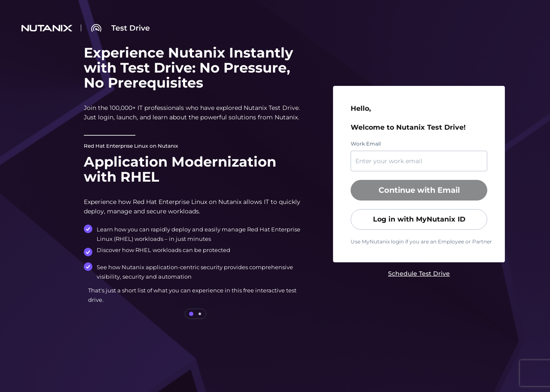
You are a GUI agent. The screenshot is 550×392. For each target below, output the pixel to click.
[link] (419, 273)
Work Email (366, 144)
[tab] (191, 314)
